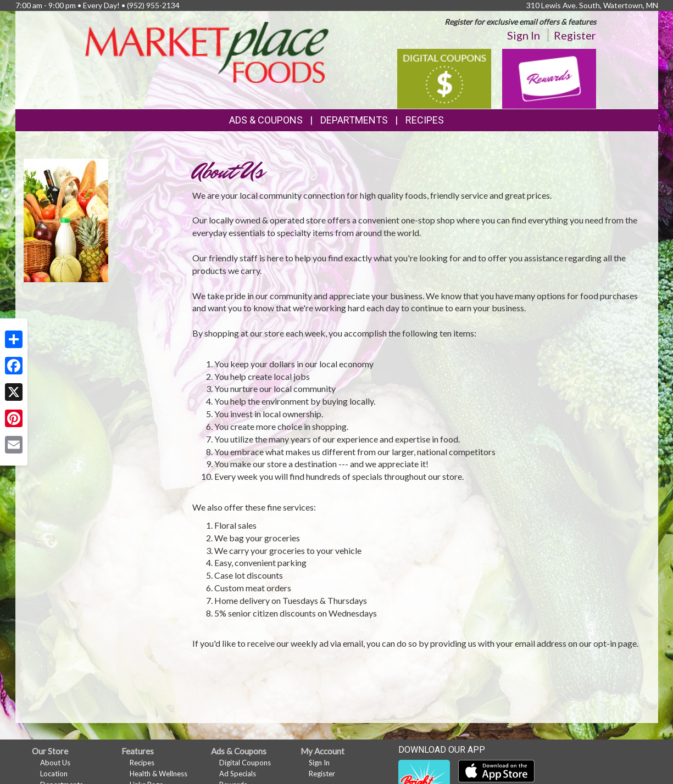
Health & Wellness (158, 774)
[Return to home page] (207, 51)
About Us (55, 763)
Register (575, 35)
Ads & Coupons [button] (266, 120)
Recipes (425, 120)
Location (54, 774)
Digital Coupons (245, 763)
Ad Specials (238, 774)
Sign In (524, 35)
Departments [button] (354, 120)
